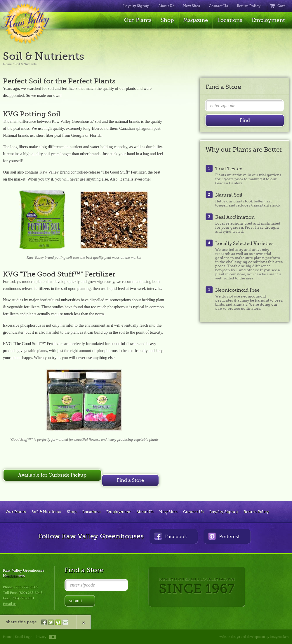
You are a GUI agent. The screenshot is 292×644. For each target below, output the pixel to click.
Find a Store (130, 480)
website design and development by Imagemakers (254, 637)
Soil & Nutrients (26, 64)
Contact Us (218, 6)
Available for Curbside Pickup (52, 475)
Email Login (24, 637)
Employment (268, 20)
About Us (166, 6)
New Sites (192, 6)
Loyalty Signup (136, 6)
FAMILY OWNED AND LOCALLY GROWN (197, 587)
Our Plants (138, 20)
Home (7, 64)
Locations (230, 20)
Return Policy (249, 6)
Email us (10, 604)
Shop (167, 20)
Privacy (41, 637)
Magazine (195, 20)
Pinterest (224, 536)
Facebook (171, 536)
